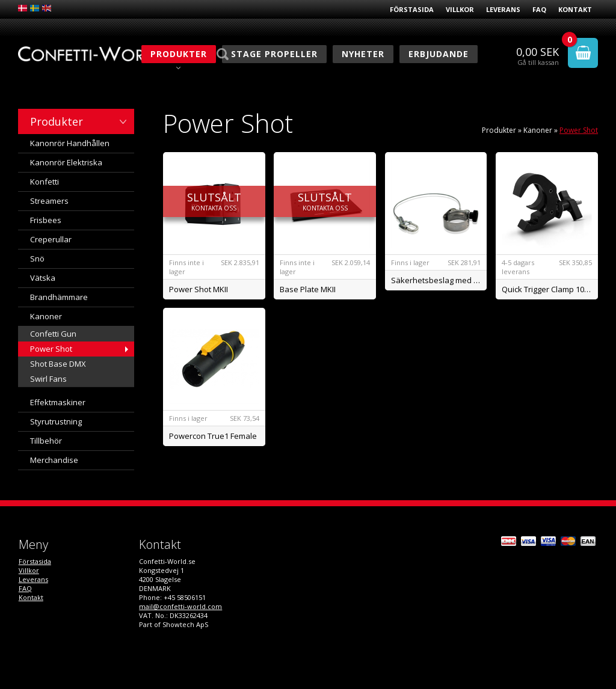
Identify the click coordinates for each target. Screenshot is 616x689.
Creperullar (51, 239)
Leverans (503, 9)
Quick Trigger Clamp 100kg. (550, 289)
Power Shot (51, 349)
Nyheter (363, 54)
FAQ (539, 9)
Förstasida (412, 9)
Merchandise (54, 460)
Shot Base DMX (58, 364)
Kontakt (575, 9)
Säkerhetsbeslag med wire (439, 280)
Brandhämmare (59, 297)
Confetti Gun (53, 334)
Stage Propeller (274, 54)
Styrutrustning (56, 421)
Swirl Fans (48, 379)
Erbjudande (439, 54)
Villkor (460, 9)
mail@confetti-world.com (180, 606)
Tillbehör (46, 441)
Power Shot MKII (199, 289)
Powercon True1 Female (213, 436)
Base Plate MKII (308, 289)
